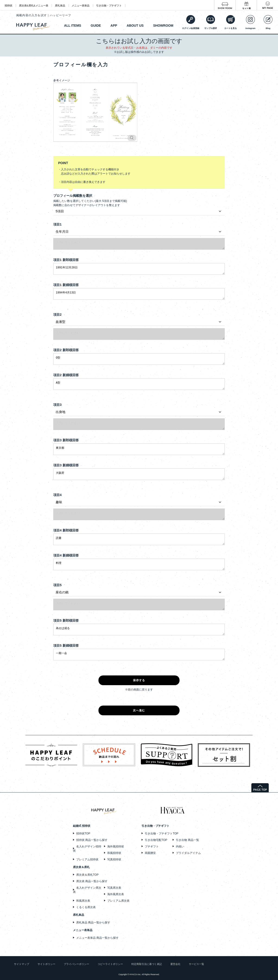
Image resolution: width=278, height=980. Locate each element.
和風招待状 (114, 853)
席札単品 (60, 6)
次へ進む (139, 710)
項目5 (57, 585)
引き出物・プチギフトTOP (161, 834)
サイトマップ (22, 964)
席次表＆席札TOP (87, 875)
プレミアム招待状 (87, 859)
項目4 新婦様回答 (66, 555)
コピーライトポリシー (110, 964)
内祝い (180, 846)
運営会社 (175, 964)
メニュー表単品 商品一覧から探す (97, 938)
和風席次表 (83, 901)
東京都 (139, 449)
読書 (139, 539)
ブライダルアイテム (188, 853)
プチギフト (152, 846)
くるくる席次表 (86, 907)
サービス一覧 (196, 964)
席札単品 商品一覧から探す (93, 923)
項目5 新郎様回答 (66, 620)
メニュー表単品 (81, 6)
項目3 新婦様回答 (66, 465)
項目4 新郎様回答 (66, 530)
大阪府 (139, 474)
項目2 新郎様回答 (66, 350)
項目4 (57, 495)
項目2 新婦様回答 (66, 375)
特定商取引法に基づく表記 (147, 964)
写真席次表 (114, 888)
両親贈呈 (150, 853)
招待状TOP (83, 834)
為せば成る (139, 630)
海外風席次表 (116, 894)
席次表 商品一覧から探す (92, 881)
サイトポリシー (46, 964)
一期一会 (139, 655)
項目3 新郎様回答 (66, 440)
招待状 (8, 6)
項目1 (57, 224)
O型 (139, 359)
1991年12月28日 (139, 269)
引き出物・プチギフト (109, 6)
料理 (139, 564)
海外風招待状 (116, 846)
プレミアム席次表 (118, 901)
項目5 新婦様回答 (66, 646)
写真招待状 (114, 859)
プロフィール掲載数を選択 (73, 196)
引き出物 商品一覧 (187, 840)
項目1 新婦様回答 (66, 285)
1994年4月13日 (139, 294)
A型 (139, 384)
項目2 (57, 315)
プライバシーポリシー (76, 964)
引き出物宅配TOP (156, 840)
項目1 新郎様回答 (66, 260)
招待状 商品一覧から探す (92, 840)
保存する (139, 680)
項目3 (57, 405)
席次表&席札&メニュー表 (34, 6)
